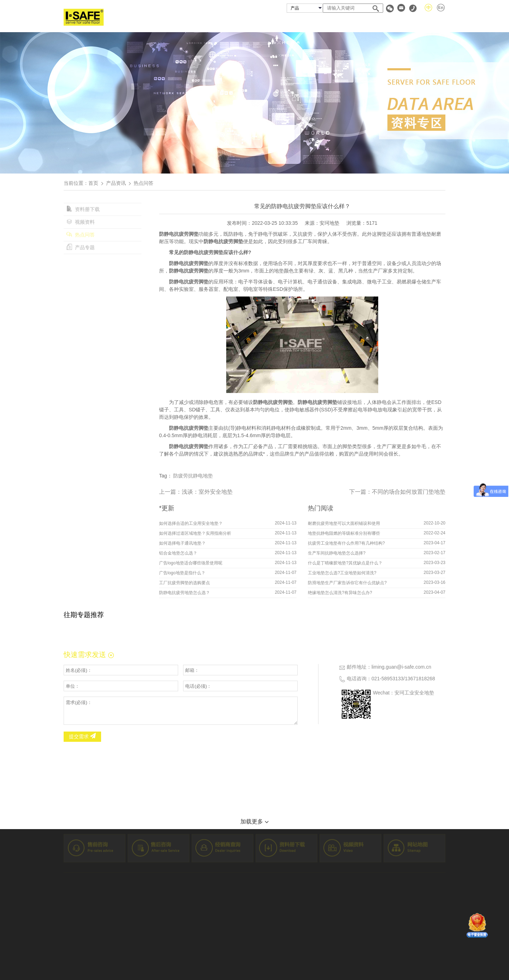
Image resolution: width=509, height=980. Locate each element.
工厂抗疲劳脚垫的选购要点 (185, 583)
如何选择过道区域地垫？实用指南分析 (195, 533)
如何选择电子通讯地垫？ (182, 543)
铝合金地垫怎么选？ (178, 553)
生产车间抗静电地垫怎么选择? (337, 553)
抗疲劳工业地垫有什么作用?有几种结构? (346, 543)
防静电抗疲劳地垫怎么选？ (185, 593)
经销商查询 (355, 22)
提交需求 (82, 737)
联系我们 (434, 22)
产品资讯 (116, 183)
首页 (204, 22)
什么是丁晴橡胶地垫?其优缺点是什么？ (345, 563)
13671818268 (420, 679)
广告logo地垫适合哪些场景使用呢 (191, 563)
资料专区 (396, 22)
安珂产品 (275, 22)
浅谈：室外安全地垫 (207, 492)
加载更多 (254, 821)
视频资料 (81, 222)
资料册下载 (83, 209)
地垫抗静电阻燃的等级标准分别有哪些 (344, 533)
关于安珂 (236, 22)
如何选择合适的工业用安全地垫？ (191, 523)
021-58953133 (387, 679)
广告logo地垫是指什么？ (182, 573)
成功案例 (313, 22)
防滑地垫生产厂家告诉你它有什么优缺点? (347, 583)
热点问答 (81, 235)
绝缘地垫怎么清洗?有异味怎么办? (340, 593)
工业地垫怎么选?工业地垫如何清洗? (342, 573)
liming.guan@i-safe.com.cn (401, 667)
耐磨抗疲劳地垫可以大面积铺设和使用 (344, 523)
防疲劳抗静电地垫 (193, 476)
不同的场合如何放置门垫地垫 (409, 492)
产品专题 (81, 247)
